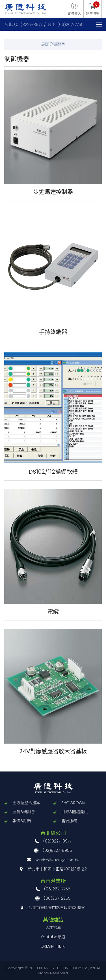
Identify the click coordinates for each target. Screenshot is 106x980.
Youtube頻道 (53, 937)
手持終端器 (53, 332)
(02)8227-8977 (57, 841)
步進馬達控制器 (53, 192)
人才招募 (53, 928)
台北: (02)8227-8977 (23, 25)
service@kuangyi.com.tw (57, 860)
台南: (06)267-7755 (66, 25)
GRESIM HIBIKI (53, 946)
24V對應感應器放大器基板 (53, 751)
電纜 (53, 611)
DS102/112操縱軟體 (53, 472)
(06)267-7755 (57, 889)
